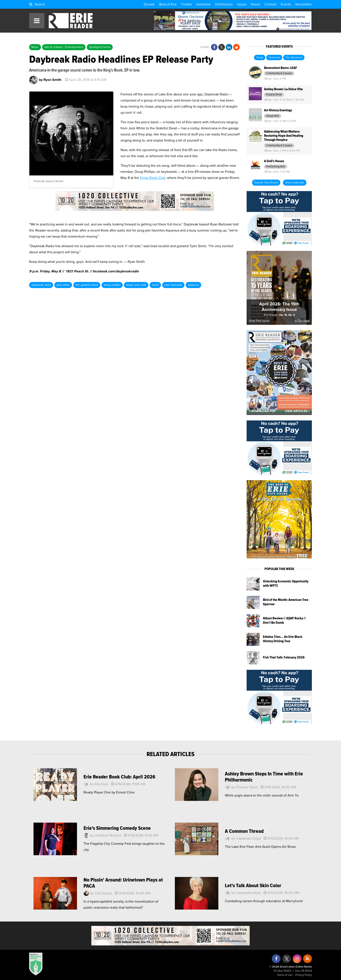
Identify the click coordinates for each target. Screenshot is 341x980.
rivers (155, 285)
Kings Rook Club (153, 178)
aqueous (193, 285)
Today (260, 58)
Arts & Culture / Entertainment (64, 47)
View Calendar (295, 183)
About (255, 4)
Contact (270, 4)
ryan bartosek (173, 285)
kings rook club (136, 285)
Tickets (186, 4)
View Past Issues (259, 321)
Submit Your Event (266, 183)
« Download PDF (262, 411)
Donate (149, 4)
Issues (242, 4)
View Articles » (297, 411)
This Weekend (294, 58)
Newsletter (304, 4)
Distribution (224, 4)
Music (35, 47)
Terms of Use (285, 975)
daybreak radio (41, 285)
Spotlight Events (100, 47)
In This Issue (302, 321)
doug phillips (112, 285)
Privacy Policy (304, 975)
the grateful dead (87, 285)
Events (286, 4)
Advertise (203, 4)
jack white (63, 285)
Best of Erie (168, 4)
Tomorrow (274, 58)
